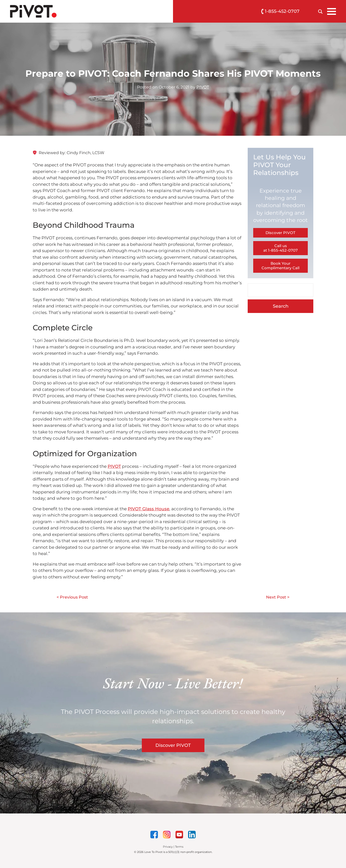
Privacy (168, 847)
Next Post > (278, 597)
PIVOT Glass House (148, 509)
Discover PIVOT (280, 233)
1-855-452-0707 (280, 11)
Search (281, 306)
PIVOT (203, 87)
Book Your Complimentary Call (280, 266)
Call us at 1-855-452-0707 (280, 248)
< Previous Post (72, 597)
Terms (179, 847)
